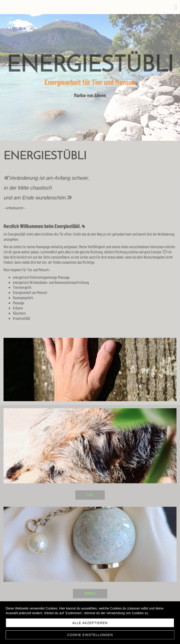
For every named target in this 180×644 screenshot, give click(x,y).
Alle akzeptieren (90, 623)
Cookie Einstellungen (90, 635)
